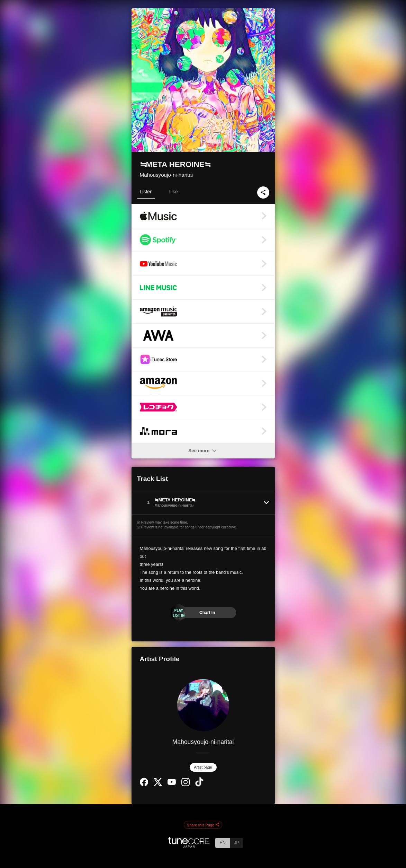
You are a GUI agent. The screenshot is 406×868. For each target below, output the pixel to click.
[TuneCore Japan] (189, 846)
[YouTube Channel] (172, 783)
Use (174, 192)
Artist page (203, 767)
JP (237, 843)
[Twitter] (158, 784)
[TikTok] (199, 785)
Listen (146, 192)
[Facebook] (144, 785)
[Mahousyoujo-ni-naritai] (203, 705)
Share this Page (203, 825)
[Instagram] (186, 785)
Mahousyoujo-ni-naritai (166, 175)
